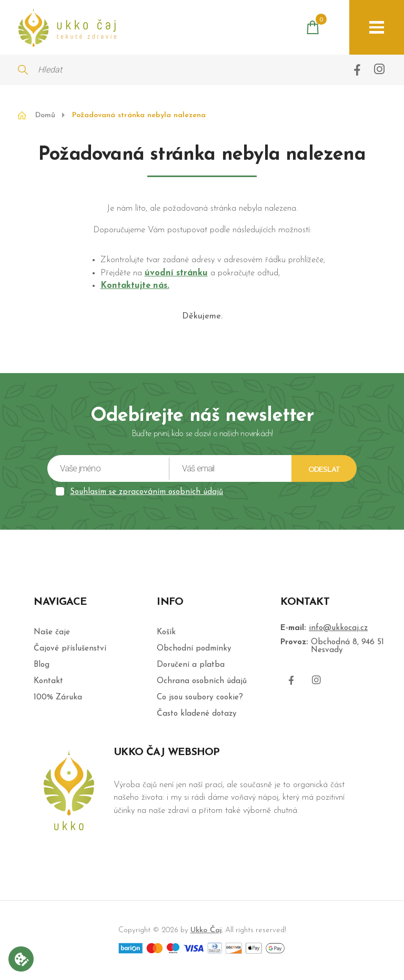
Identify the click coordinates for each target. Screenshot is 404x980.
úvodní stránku (176, 273)
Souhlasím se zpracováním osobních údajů (147, 492)
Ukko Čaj (206, 930)
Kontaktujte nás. (135, 286)
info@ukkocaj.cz (338, 628)
